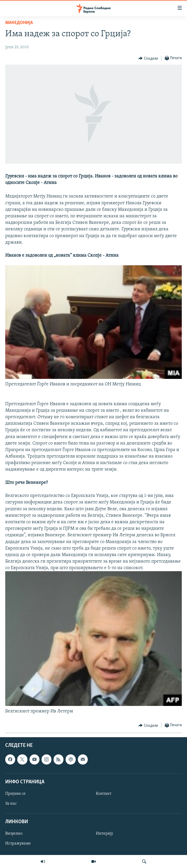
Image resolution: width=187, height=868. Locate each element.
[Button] (148, 58)
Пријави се (15, 794)
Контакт (104, 794)
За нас (11, 804)
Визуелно (14, 834)
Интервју (104, 834)
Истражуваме (18, 844)
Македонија (19, 23)
